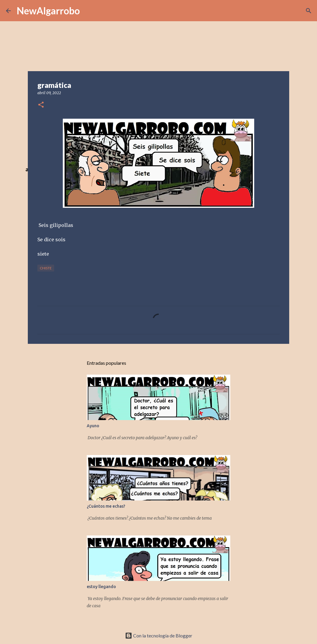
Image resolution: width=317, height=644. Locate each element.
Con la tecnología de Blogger (159, 635)
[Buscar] (309, 11)
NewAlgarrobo (48, 11)
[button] (41, 105)
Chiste (46, 268)
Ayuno (93, 426)
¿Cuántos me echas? (106, 506)
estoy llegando (101, 587)
